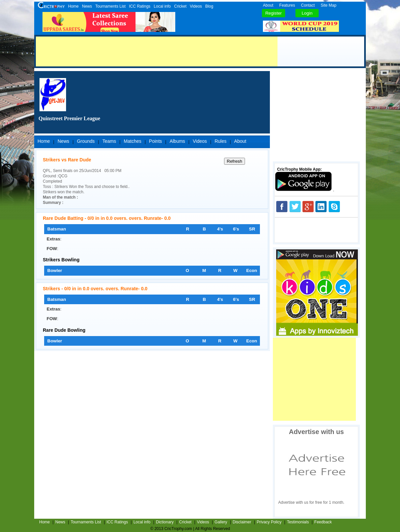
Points (156, 141)
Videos (196, 6)
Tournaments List (110, 6)
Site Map (328, 5)
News (87, 6)
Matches (133, 141)
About (268, 5)
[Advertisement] (157, 51)
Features (287, 5)
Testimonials (298, 522)
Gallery (221, 522)
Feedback (323, 522)
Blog (209, 6)
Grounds (86, 141)
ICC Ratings (140, 6)
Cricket (180, 6)
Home (73, 6)
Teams (109, 141)
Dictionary (165, 522)
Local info (162, 6)
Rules (220, 141)
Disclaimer (242, 522)
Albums (177, 141)
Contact (308, 5)
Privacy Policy (269, 522)
